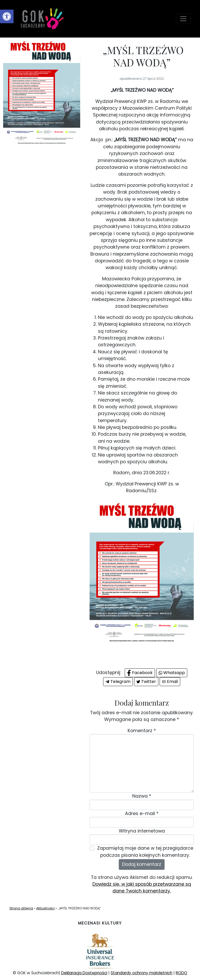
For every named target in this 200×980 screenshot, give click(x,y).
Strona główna (21, 908)
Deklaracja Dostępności (84, 973)
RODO (182, 973)
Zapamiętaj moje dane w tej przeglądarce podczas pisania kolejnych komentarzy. (145, 852)
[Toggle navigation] (183, 19)
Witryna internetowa (142, 831)
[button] (7, 16)
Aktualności (45, 908)
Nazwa (142, 796)
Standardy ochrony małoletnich (142, 973)
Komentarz (142, 731)
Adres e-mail (142, 813)
